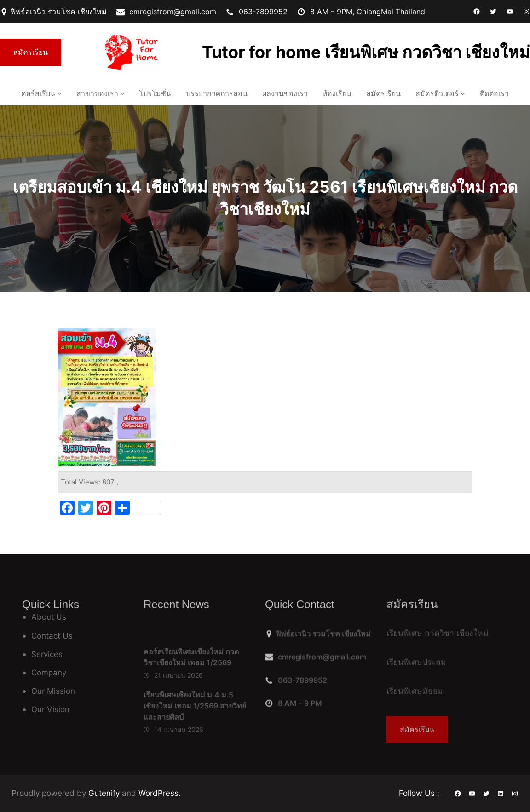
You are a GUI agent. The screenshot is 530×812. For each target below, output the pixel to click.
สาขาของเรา (97, 93)
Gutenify (105, 793)
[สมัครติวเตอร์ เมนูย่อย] (463, 93)
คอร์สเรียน (38, 93)
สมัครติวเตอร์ (437, 93)
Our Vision (50, 709)
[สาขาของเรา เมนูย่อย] (122, 93)
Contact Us (52, 636)
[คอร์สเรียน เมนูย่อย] (59, 93)
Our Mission (53, 691)
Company (49, 672)
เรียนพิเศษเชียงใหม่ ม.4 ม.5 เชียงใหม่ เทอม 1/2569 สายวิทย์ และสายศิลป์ (195, 744)
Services (47, 654)
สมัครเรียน (31, 52)
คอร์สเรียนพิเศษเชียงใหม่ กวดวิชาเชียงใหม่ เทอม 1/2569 (191, 696)
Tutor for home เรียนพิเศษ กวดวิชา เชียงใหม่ (366, 52)
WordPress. (160, 793)
